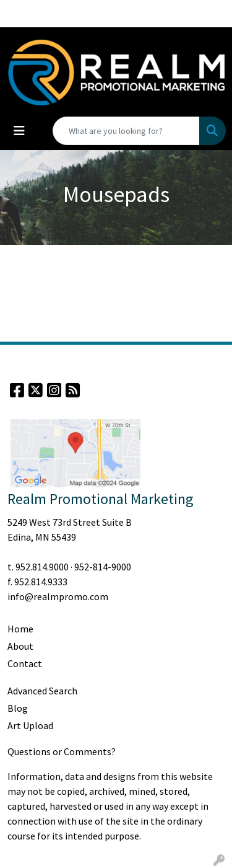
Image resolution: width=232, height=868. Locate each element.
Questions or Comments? (62, 751)
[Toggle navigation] (19, 131)
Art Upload (30, 725)
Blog (18, 708)
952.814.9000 (42, 567)
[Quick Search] (126, 131)
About (20, 646)
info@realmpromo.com (58, 596)
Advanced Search (42, 691)
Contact (25, 663)
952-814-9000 (103, 567)
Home (20, 629)
